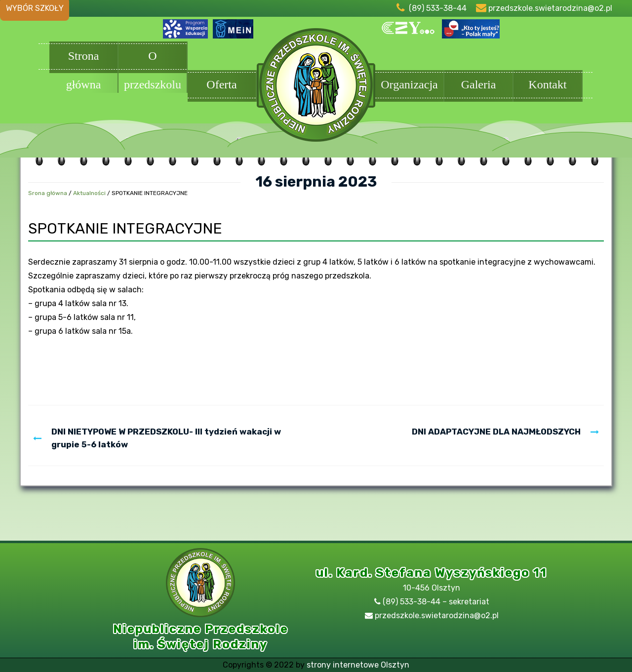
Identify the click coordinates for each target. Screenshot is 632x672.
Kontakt (548, 85)
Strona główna (83, 58)
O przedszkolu (153, 58)
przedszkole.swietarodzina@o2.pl (550, 8)
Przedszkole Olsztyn (316, 90)
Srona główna (48, 193)
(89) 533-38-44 (438, 8)
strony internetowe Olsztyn (358, 665)
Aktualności (89, 193)
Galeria (478, 85)
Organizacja (409, 85)
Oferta (222, 85)
